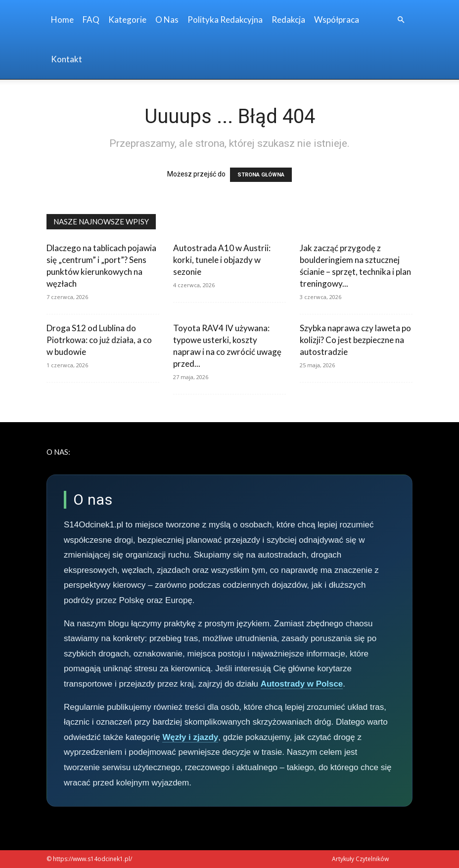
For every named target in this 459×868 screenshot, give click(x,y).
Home (62, 20)
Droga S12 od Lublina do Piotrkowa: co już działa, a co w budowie (99, 340)
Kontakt (67, 59)
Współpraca (337, 20)
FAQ (91, 20)
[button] (401, 20)
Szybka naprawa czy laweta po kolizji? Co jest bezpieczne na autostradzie (355, 340)
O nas (167, 20)
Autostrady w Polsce (302, 684)
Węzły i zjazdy (190, 737)
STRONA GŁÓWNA (261, 175)
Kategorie (127, 20)
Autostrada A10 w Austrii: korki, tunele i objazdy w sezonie (222, 260)
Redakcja (288, 20)
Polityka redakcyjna (225, 20)
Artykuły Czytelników (360, 859)
